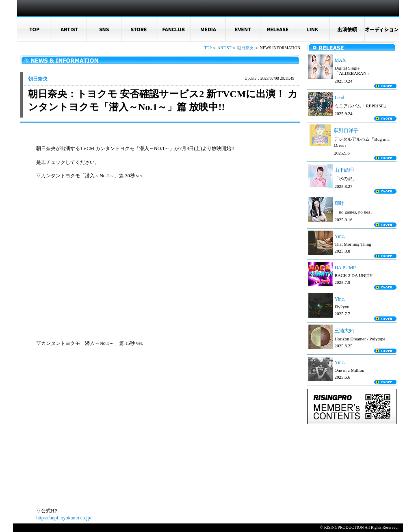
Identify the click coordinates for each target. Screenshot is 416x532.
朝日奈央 (245, 48)
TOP (34, 29)
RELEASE (277, 29)
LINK (312, 29)
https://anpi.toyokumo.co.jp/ (64, 518)
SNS (104, 29)
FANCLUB (173, 29)
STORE (139, 29)
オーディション (382, 29)
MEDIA (208, 29)
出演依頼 (347, 29)
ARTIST (69, 29)
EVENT (243, 29)
